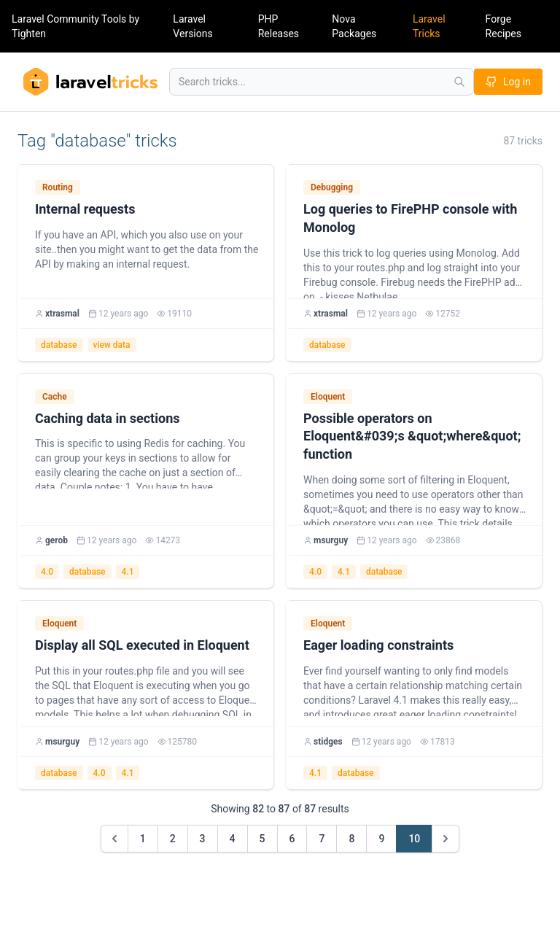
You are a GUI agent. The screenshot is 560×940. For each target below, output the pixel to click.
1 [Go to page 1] (143, 839)
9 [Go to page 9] (381, 839)
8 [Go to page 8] (351, 839)
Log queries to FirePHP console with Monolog (410, 218)
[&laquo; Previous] (114, 839)
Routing (58, 187)
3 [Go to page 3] (203, 839)
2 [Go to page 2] (173, 839)
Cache (55, 397)
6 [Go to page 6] (292, 839)
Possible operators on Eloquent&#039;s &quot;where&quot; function (412, 436)
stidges (328, 742)
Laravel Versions (192, 26)
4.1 (128, 572)
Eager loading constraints (378, 645)
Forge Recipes (503, 26)
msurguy (331, 540)
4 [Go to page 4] (233, 839)
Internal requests (85, 209)
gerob (57, 540)
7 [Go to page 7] (322, 839)
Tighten (29, 34)
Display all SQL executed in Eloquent (142, 645)
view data (112, 345)
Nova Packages (354, 26)
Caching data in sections (107, 418)
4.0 (47, 572)
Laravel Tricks (429, 26)
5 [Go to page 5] (262, 839)
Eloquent (328, 397)
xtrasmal (62, 314)
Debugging (332, 187)
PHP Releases (279, 26)
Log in (508, 82)
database (59, 345)
